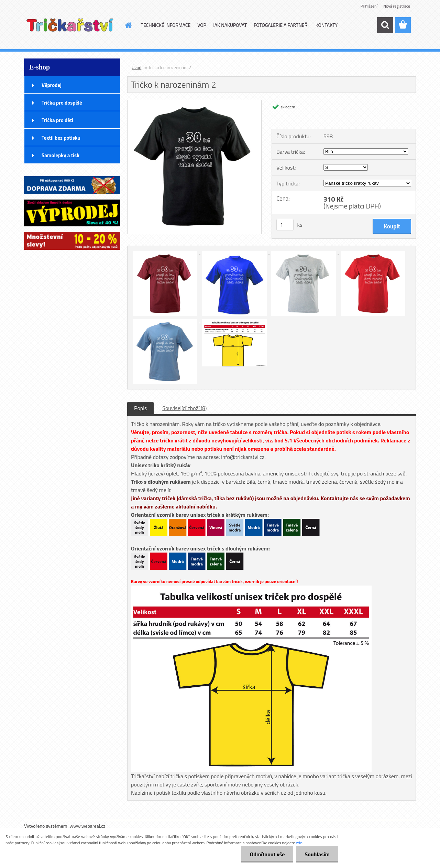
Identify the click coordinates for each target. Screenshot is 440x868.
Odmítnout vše (267, 854)
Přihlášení (369, 6)
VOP (202, 25)
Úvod (136, 67)
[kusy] (285, 225)
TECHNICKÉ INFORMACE (166, 25)
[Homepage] (128, 25)
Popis (140, 408)
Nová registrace (397, 6)
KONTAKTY (327, 25)
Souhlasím (317, 854)
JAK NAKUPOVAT (230, 25)
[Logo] (71, 25)
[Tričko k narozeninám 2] (194, 103)
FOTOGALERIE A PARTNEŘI (281, 25)
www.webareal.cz (88, 826)
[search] (385, 25)
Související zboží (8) (184, 408)
